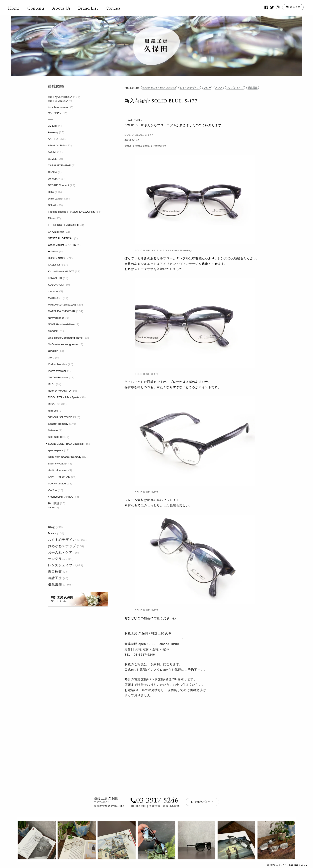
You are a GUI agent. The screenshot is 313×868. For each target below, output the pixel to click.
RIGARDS (54, 404)
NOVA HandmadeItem (61, 324)
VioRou (52, 490)
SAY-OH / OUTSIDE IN (62, 417)
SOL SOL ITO (56, 437)
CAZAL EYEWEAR (59, 165)
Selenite (53, 430)
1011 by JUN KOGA (60, 97)
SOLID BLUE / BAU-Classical (66, 444)
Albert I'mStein (57, 145)
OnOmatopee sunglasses (63, 344)
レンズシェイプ (60, 565)
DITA (51, 192)
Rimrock (53, 411)
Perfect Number (57, 364)
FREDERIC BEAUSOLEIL (64, 225)
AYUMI (52, 152)
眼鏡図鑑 (55, 584)
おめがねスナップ (62, 546)
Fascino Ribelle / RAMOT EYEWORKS (71, 212)
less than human (58, 107)
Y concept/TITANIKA (60, 497)
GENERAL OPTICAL (60, 238)
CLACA (52, 172)
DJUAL (52, 205)
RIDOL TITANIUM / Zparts (64, 397)
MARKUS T (55, 298)
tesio (51, 507)
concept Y (54, 179)
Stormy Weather (58, 464)
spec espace (55, 450)
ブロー (207, 88)
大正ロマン (55, 113)
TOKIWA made (57, 484)
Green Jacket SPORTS (62, 245)
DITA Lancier (56, 199)
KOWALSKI (55, 278)
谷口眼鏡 (53, 503)
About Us (65, 8)
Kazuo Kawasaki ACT (61, 271)
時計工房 (55, 578)
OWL (51, 358)
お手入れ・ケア (60, 552)
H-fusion (53, 251)
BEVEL (52, 159)
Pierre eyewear (57, 371)
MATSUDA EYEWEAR (61, 311)
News (52, 533)
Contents (39, 8)
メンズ (219, 88)
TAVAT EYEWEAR (59, 477)
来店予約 (292, 8)
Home (17, 8)
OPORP (53, 351)
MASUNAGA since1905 (62, 305)
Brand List (91, 8)
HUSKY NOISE (57, 258)
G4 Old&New (56, 232)
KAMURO (54, 265)
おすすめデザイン (62, 540)
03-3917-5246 (154, 800)
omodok (53, 331)
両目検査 (55, 572)
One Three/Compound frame (65, 338)
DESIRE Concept (58, 185)
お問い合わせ (202, 802)
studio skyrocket (58, 470)
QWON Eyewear (58, 377)
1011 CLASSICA (58, 101)
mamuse (53, 291)
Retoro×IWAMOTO (59, 391)
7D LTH (52, 126)
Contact (116, 8)
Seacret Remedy (58, 424)
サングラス (57, 559)
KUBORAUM (56, 285)
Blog (51, 527)
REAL (52, 384)
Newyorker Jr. (56, 318)
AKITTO (53, 139)
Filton (51, 218)
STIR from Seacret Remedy (65, 457)
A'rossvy (53, 132)
